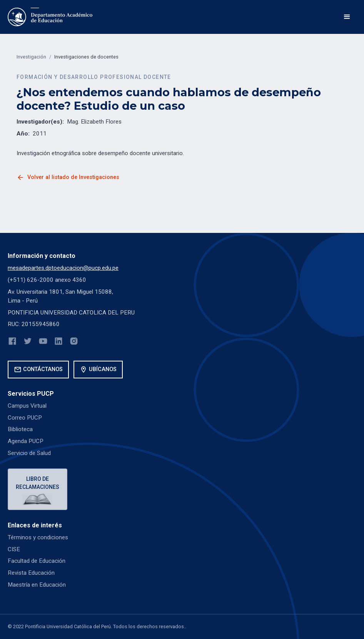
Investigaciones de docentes (86, 57)
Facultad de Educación (37, 561)
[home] (50, 17)
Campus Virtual (27, 406)
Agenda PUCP (26, 441)
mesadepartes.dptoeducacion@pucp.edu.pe (63, 268)
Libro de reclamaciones (38, 483)
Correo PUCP (25, 418)
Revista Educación (31, 573)
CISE (14, 549)
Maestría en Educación (37, 585)
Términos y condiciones (38, 537)
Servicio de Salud (29, 453)
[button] (347, 17)
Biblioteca (20, 429)
